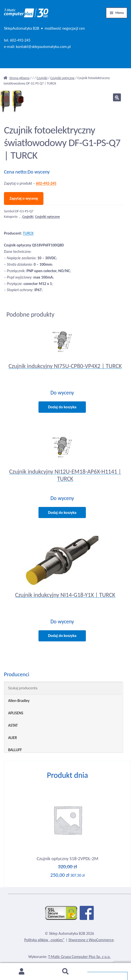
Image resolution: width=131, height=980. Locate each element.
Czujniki (42, 78)
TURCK (28, 233)
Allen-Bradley (19, 701)
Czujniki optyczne (62, 78)
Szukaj (65, 972)
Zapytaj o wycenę (24, 198)
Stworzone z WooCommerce (91, 940)
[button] (117, 97)
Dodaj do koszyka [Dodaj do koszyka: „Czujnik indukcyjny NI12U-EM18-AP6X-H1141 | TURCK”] (62, 512)
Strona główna (19, 78)
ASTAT (13, 725)
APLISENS (16, 713)
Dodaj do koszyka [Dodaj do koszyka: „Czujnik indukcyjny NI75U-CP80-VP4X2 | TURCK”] (62, 407)
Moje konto (22, 972)
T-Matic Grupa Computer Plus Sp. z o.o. (79, 957)
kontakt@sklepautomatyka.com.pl (43, 47)
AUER (13, 738)
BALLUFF (15, 750)
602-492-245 (20, 40)
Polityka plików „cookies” (44, 940)
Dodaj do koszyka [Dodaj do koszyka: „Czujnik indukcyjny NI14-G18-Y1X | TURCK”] (62, 636)
